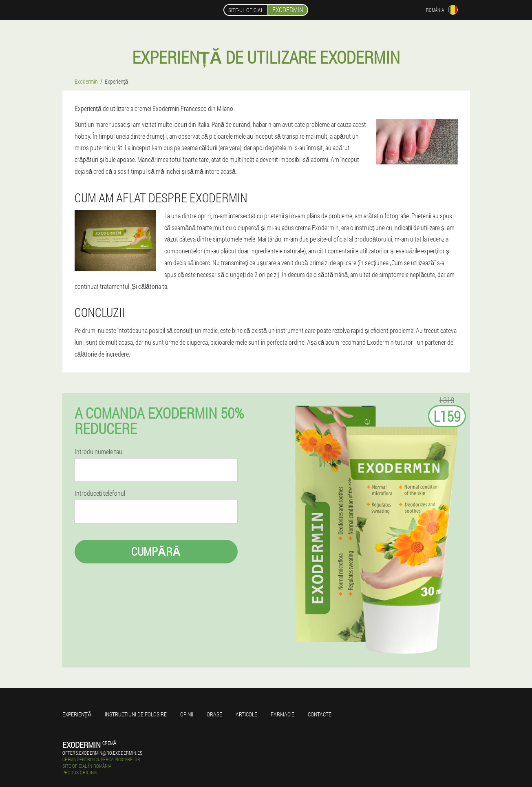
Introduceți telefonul (100, 493)
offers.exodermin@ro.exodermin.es (102, 753)
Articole (246, 714)
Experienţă (77, 714)
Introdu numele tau (98, 452)
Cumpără (156, 551)
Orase (214, 714)
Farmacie (283, 714)
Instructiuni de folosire (136, 714)
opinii (187, 714)
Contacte (320, 714)
